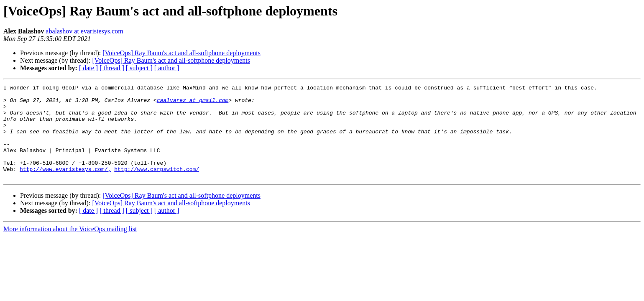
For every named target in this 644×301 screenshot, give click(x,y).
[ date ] (88, 68)
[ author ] (167, 68)
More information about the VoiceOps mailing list (70, 248)
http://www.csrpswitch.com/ (157, 186)
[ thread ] (112, 68)
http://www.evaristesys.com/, (65, 186)
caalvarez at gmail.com (193, 104)
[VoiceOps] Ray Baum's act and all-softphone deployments (181, 53)
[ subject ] (139, 68)
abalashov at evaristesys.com (84, 31)
